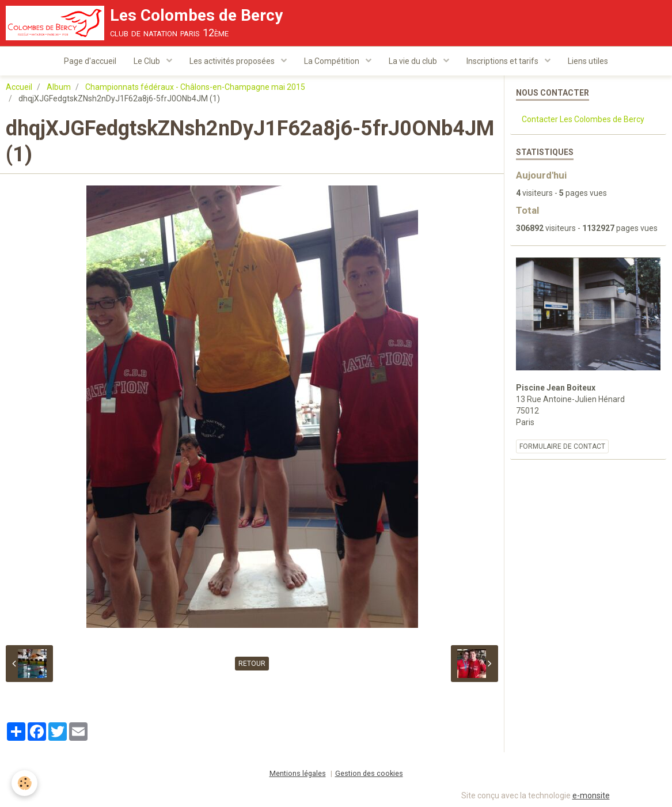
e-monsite (591, 795)
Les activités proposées (233, 61)
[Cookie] (24, 783)
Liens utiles (588, 61)
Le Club (148, 61)
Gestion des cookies (369, 773)
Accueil (19, 87)
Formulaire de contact (562, 446)
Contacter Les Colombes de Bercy (583, 119)
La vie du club (414, 61)
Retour (252, 664)
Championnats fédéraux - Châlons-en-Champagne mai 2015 (195, 87)
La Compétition (333, 61)
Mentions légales (298, 773)
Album (59, 87)
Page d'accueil (90, 61)
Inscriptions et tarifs (503, 61)
